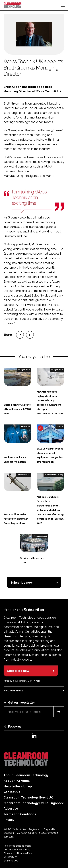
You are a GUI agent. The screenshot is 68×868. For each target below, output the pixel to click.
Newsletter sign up (18, 786)
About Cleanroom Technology (26, 775)
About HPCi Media (17, 781)
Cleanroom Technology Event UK (28, 797)
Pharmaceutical (24, 475)
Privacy (9, 820)
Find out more (13, 691)
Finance (60, 426)
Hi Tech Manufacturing (54, 475)
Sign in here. (34, 681)
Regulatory (26, 426)
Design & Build (24, 370)
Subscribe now (21, 583)
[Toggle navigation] (63, 5)
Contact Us (12, 792)
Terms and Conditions (20, 814)
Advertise (11, 809)
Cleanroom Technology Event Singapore (34, 803)
